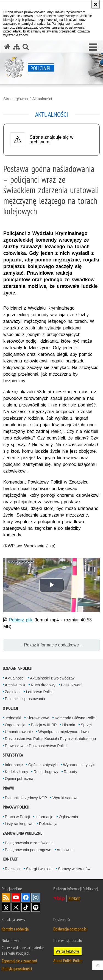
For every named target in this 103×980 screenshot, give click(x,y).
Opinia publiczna (19, 779)
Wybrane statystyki (79, 765)
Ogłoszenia (68, 817)
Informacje (14, 765)
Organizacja (15, 725)
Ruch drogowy (43, 685)
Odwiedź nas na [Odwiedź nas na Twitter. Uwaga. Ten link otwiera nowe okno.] (16, 907)
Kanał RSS (6, 897)
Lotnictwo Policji (40, 692)
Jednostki (13, 718)
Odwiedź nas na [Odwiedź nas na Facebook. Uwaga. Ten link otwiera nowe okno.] (26, 897)
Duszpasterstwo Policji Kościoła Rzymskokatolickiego (50, 739)
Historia (69, 725)
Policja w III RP (44, 725)
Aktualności (42, 99)
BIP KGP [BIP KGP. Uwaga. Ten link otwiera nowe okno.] (74, 899)
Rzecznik (13, 869)
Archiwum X (15, 685)
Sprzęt (86, 725)
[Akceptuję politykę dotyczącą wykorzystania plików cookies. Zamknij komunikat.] (96, 4)
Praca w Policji (16, 807)
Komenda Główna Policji (76, 718)
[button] (93, 47)
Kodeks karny (17, 772)
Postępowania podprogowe (28, 850)
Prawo (9, 788)
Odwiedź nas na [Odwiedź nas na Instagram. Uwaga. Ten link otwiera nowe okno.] (36, 897)
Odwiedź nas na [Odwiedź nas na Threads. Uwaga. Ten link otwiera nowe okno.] (6, 907)
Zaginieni (13, 692)
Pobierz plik (21, 620)
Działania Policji (18, 668)
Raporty (70, 772)
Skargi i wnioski (39, 869)
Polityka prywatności (17, 968)
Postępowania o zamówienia (29, 843)
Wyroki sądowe (66, 798)
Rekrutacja (48, 824)
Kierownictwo (38, 718)
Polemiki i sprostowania (25, 699)
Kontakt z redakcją (15, 929)
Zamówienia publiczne (23, 833)
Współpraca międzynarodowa (64, 732)
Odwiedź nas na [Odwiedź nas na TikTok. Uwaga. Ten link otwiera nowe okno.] (26, 907)
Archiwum (65, 850)
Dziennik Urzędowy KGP (26, 798)
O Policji (10, 708)
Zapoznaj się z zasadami (19, 961)
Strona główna (16, 99)
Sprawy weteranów (74, 869)
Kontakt (10, 859)
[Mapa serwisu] (16, 47)
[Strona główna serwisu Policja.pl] (7, 47)
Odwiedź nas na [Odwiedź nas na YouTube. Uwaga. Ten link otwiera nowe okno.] (16, 897)
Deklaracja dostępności (70, 929)
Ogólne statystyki (43, 765)
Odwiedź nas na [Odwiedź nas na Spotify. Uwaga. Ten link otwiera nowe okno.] (36, 907)
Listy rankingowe (19, 824)
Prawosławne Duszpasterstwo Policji (36, 746)
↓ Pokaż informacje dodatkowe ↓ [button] (52, 645)
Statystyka (13, 755)
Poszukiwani (72, 685)
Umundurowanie (19, 732)
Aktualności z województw (52, 678)
